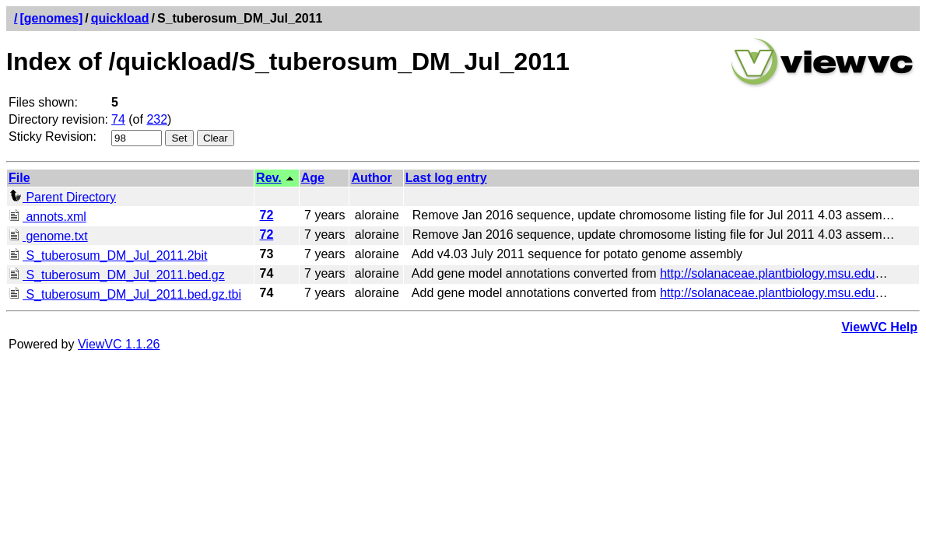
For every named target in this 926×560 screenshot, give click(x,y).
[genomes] (51, 18)
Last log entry (446, 178)
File (19, 178)
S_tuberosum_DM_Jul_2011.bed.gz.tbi (125, 294)
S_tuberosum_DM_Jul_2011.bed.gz (117, 275)
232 (157, 119)
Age (313, 178)
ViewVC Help (879, 327)
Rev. (269, 178)
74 (118, 119)
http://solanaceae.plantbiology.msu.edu (767, 273)
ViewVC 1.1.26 (119, 344)
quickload (120, 18)
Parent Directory (62, 197)
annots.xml (47, 217)
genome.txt (48, 236)
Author (371, 178)
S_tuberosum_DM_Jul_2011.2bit (108, 255)
